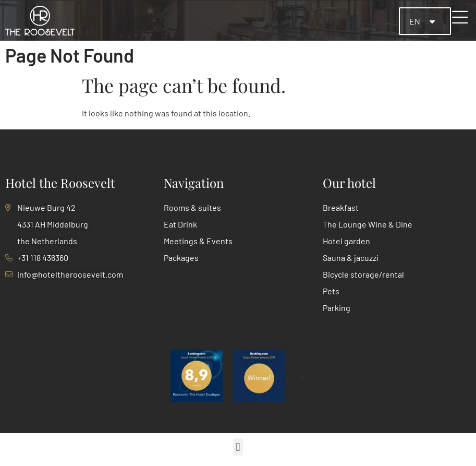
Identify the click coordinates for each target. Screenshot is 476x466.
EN (416, 21)
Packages (181, 258)
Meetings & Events (198, 241)
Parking (337, 308)
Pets (331, 291)
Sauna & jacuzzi (351, 258)
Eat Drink (180, 224)
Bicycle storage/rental (363, 274)
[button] (238, 447)
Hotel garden (346, 241)
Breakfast (341, 207)
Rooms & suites (192, 207)
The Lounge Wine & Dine (368, 224)
